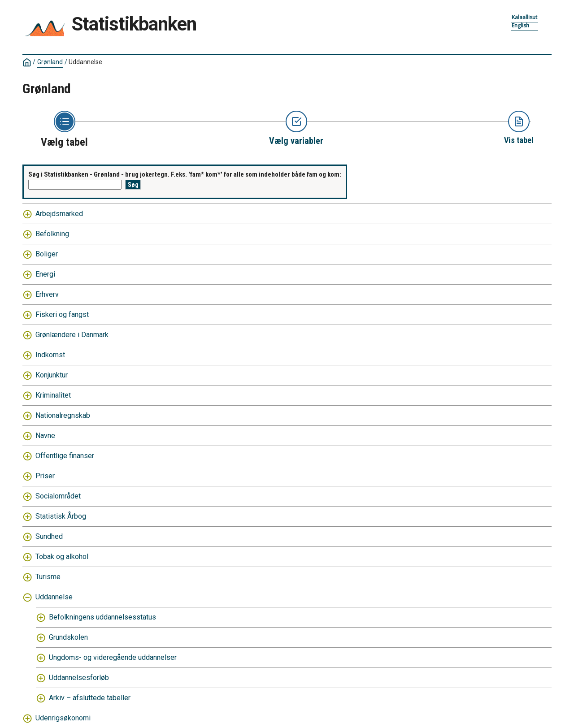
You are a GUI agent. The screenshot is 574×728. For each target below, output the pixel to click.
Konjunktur (52, 375)
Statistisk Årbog (61, 516)
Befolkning (52, 234)
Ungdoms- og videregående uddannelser (113, 657)
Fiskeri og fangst (62, 314)
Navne (45, 435)
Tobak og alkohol (62, 557)
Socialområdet (58, 496)
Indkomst (50, 355)
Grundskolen (68, 637)
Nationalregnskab (63, 415)
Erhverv (47, 294)
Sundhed (49, 536)
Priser (45, 476)
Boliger (47, 254)
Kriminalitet (53, 395)
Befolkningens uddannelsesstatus (102, 617)
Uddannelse (85, 62)
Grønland (50, 62)
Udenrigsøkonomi (63, 718)
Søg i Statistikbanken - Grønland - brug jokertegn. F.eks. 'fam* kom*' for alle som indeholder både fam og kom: (185, 174)
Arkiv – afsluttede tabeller (90, 698)
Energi (45, 274)
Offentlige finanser (65, 456)
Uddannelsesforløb (79, 678)
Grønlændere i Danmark (72, 335)
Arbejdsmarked (59, 214)
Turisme (48, 577)
